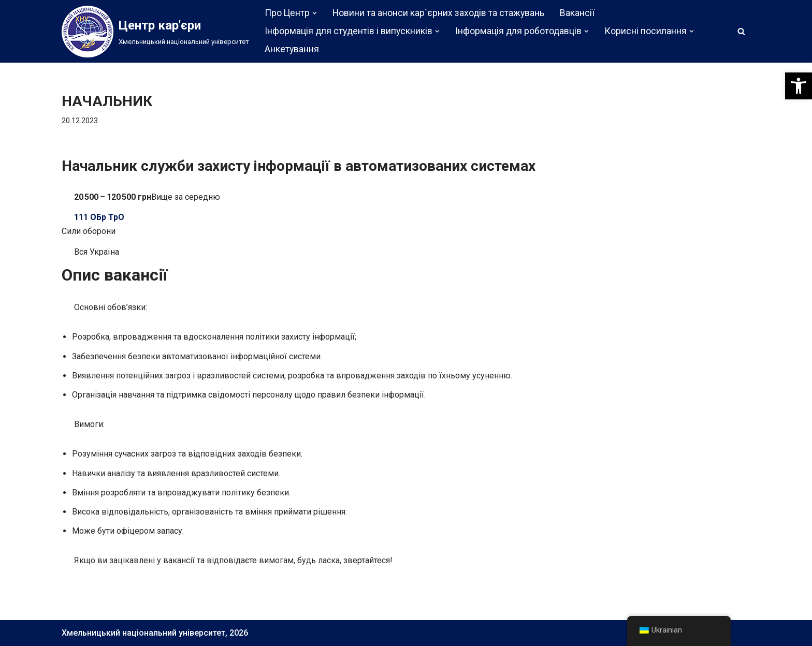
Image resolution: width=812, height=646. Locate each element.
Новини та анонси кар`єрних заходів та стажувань (438, 13)
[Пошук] (741, 31)
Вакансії (577, 13)
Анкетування (292, 49)
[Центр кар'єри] (155, 32)
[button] (799, 86)
